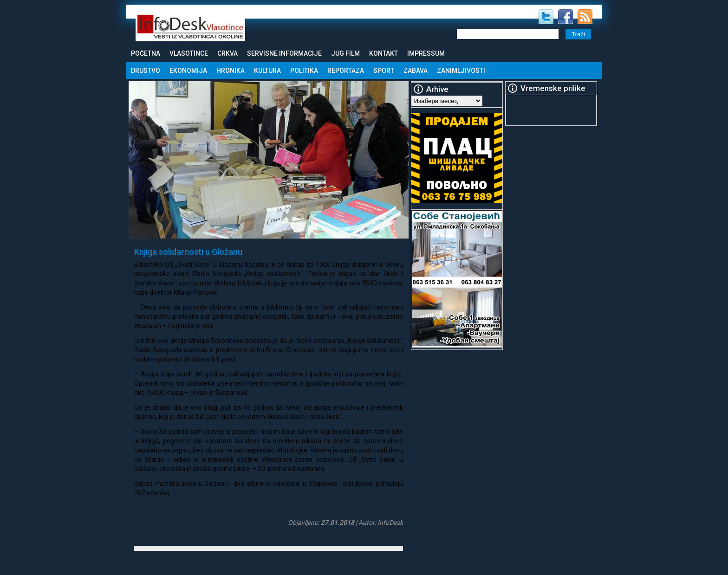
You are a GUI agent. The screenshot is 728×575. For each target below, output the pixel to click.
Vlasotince (189, 53)
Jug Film (345, 53)
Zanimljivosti (461, 71)
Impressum (426, 53)
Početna (146, 53)
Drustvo (146, 71)
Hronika (231, 71)
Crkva (227, 53)
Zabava (416, 71)
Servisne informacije (284, 53)
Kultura (267, 71)
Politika (304, 71)
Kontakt (383, 53)
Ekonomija (188, 71)
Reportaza (346, 71)
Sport (384, 71)
